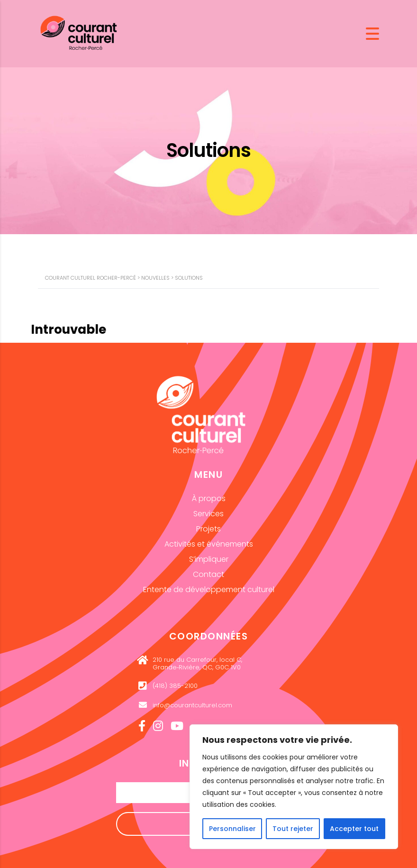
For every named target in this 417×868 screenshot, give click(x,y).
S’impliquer (209, 559)
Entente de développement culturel (209, 589)
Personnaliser (232, 829)
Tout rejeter (293, 829)
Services (208, 514)
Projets (208, 529)
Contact (208, 574)
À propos (209, 498)
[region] (294, 787)
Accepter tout (354, 829)
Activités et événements (209, 544)
